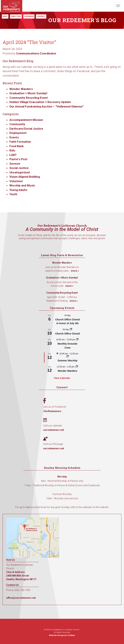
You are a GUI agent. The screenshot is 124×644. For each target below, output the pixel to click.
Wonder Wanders (21, 89)
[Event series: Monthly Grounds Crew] (77, 340)
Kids (12, 150)
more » (75, 271)
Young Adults (18, 190)
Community (17, 124)
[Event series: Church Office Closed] (71, 329)
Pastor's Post (18, 159)
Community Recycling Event (29, 98)
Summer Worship (67, 361)
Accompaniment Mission (26, 120)
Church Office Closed (67, 334)
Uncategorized (20, 172)
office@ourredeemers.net (21, 598)
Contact (41, 16)
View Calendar (62, 378)
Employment (18, 133)
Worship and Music (22, 185)
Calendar (29, 16)
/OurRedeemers (52, 411)
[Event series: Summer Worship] (67, 357)
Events (14, 137)
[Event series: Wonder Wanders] (77, 367)
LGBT (13, 155)
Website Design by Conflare (62, 635)
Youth (13, 194)
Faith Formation (20, 142)
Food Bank (17, 146)
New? (5, 16)
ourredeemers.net (54, 430)
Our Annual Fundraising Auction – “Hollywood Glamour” (47, 106)
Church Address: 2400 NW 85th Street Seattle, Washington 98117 (21, 576)
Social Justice (19, 168)
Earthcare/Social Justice (26, 129)
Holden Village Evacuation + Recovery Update (40, 102)
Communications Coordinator (36, 53)
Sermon (15, 164)
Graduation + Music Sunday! (28, 93)
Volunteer (16, 181)
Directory (16, 16)
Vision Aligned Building (25, 177)
